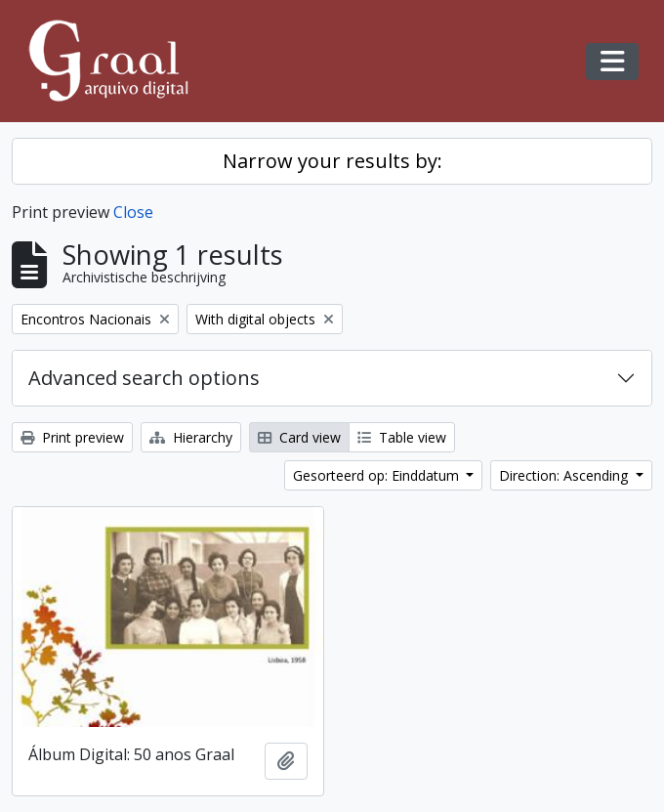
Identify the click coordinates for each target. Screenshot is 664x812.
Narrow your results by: (332, 161)
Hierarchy (191, 437)
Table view (402, 437)
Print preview (72, 437)
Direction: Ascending (565, 475)
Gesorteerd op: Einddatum (378, 475)
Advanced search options (144, 378)
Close (133, 212)
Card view (299, 437)
